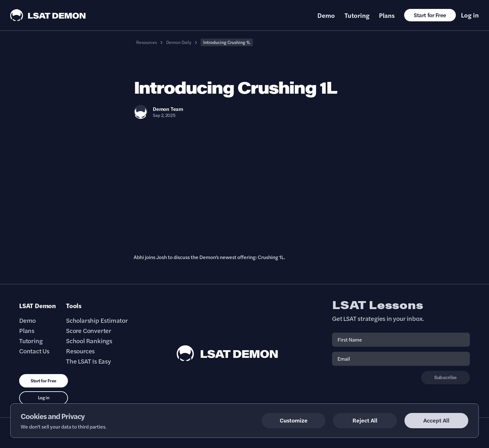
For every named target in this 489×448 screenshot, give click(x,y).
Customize (294, 420)
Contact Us (34, 351)
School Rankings (89, 341)
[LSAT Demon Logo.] (48, 15)
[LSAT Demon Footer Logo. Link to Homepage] (227, 353)
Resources (147, 42)
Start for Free (430, 15)
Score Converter (89, 330)
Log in (470, 15)
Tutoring (357, 15)
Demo (326, 15)
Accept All (436, 420)
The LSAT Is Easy (89, 361)
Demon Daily (179, 42)
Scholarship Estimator (97, 320)
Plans (387, 15)
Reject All (365, 420)
